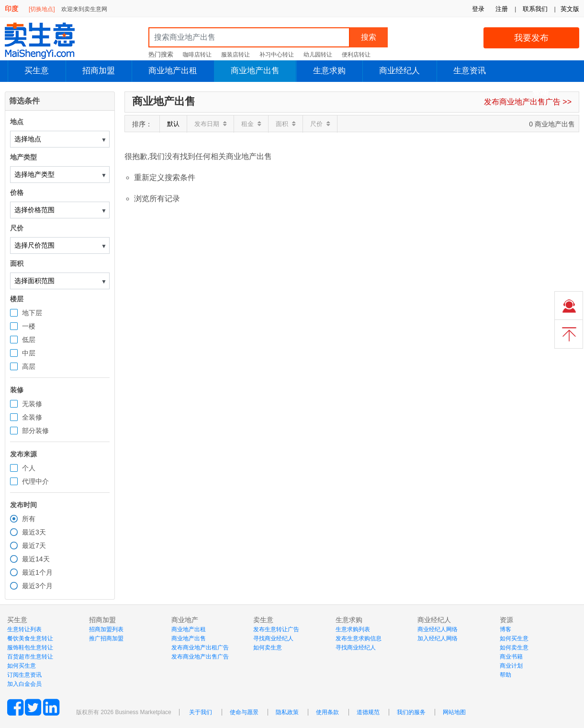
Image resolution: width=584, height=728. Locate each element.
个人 (29, 468)
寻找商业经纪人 (273, 638)
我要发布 (531, 38)
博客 (505, 629)
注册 (502, 9)
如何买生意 (22, 666)
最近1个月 (37, 572)
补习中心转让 (277, 55)
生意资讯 (470, 71)
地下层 (32, 313)
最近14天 (36, 559)
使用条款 (327, 712)
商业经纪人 (399, 71)
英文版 (570, 9)
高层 (29, 366)
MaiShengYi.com (48, 41)
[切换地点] (42, 9)
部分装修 (35, 431)
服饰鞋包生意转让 (30, 648)
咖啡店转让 (197, 55)
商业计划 (511, 666)
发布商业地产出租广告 (200, 648)
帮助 (505, 675)
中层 (29, 353)
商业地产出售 (255, 71)
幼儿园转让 (318, 55)
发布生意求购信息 (359, 638)
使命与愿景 (244, 712)
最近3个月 (37, 586)
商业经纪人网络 (438, 629)
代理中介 (35, 481)
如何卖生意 (268, 648)
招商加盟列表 (106, 629)
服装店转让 (236, 55)
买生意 (37, 71)
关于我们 (201, 712)
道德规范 (368, 712)
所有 (29, 519)
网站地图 (454, 712)
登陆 (540, 92)
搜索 (369, 37)
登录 (478, 9)
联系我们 (535, 9)
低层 (29, 340)
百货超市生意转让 (30, 657)
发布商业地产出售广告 (200, 657)
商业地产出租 (173, 71)
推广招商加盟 (106, 638)
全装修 (32, 417)
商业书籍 (511, 657)
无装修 (32, 404)
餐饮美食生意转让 (30, 638)
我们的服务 (411, 712)
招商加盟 (99, 71)
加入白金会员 (24, 684)
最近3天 (34, 532)
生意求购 (329, 71)
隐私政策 (287, 712)
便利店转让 (356, 55)
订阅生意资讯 (24, 675)
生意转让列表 (24, 629)
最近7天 (34, 546)
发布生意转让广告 (276, 629)
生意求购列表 (353, 629)
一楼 (29, 326)
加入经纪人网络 (438, 638)
